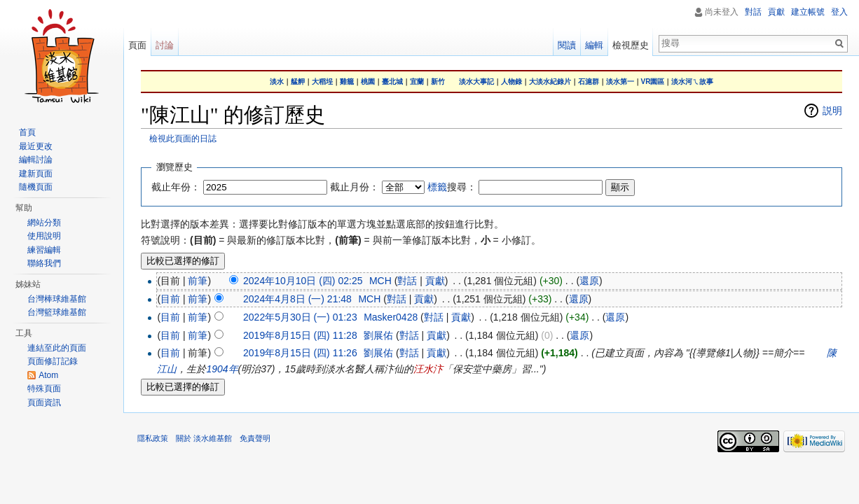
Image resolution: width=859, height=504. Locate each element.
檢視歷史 (631, 45)
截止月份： (355, 187)
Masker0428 (391, 317)
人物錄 (511, 82)
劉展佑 (378, 335)
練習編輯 (44, 250)
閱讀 (567, 45)
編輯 (594, 45)
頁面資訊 (44, 402)
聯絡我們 (44, 263)
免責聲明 (255, 438)
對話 (407, 281)
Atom (48, 375)
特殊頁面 (44, 388)
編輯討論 (36, 160)
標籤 (437, 187)
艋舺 (298, 82)
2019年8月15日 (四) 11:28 (300, 335)
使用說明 (44, 236)
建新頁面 (36, 174)
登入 (839, 12)
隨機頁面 (36, 187)
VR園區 (653, 82)
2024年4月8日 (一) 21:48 (297, 299)
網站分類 (44, 223)
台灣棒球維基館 (57, 299)
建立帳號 (808, 12)
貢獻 (435, 281)
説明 (832, 111)
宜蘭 (417, 82)
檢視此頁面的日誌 (183, 138)
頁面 (137, 45)
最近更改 (36, 146)
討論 (165, 45)
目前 (170, 299)
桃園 (368, 82)
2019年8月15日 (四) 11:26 (300, 353)
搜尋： (452, 187)
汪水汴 (428, 369)
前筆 (198, 281)
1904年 (222, 369)
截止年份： (176, 187)
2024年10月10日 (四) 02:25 (303, 281)
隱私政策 (153, 438)
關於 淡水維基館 (204, 438)
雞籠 (347, 82)
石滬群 (589, 82)
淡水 (277, 82)
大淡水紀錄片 (550, 82)
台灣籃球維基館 (57, 312)
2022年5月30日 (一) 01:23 (300, 317)
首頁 (27, 132)
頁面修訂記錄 (53, 361)
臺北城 (392, 82)
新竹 (438, 82)
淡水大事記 (476, 82)
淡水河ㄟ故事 (692, 82)
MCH (380, 281)
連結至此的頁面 (57, 348)
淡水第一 (620, 82)
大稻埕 (322, 82)
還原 (589, 281)
